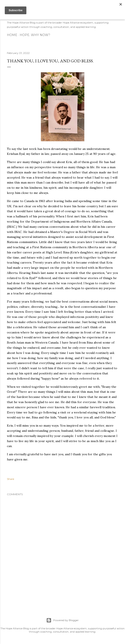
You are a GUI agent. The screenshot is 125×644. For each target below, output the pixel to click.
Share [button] (10, 479)
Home (12, 35)
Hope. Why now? (35, 35)
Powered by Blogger (62, 620)
